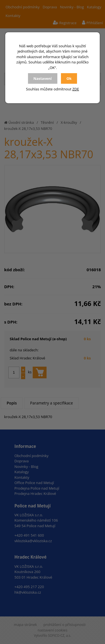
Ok (69, 78)
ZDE (76, 89)
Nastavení (43, 78)
